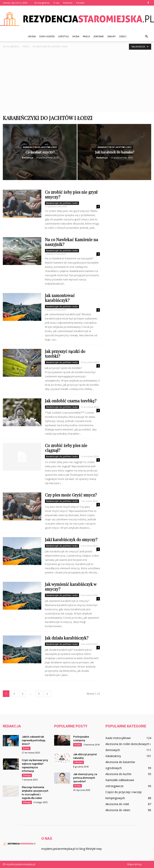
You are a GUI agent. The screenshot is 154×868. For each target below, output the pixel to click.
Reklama (68, 3)
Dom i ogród (47, 36)
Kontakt (80, 3)
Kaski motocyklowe (118, 738)
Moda (76, 36)
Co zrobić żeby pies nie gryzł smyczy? (71, 194)
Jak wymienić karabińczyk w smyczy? (71, 587)
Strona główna (42, 3)
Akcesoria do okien (118, 810)
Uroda (32, 36)
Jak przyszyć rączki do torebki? (65, 354)
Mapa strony (134, 864)
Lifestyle (63, 36)
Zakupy (111, 36)
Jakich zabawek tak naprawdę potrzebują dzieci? (33, 740)
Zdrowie (99, 36)
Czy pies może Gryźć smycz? (71, 495)
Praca (86, 36)
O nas (56, 3)
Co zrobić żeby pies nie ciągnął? (66, 448)
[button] (146, 36)
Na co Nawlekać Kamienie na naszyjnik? (71, 242)
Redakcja (28, 158)
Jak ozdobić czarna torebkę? (71, 401)
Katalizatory (113, 756)
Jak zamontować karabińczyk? (60, 298)
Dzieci (123, 36)
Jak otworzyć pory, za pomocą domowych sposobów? (85, 778)
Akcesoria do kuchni (118, 774)
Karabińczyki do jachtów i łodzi (40, 147)
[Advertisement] (77, 79)
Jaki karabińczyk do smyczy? (71, 539)
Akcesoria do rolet (117, 804)
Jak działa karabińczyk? (67, 638)
